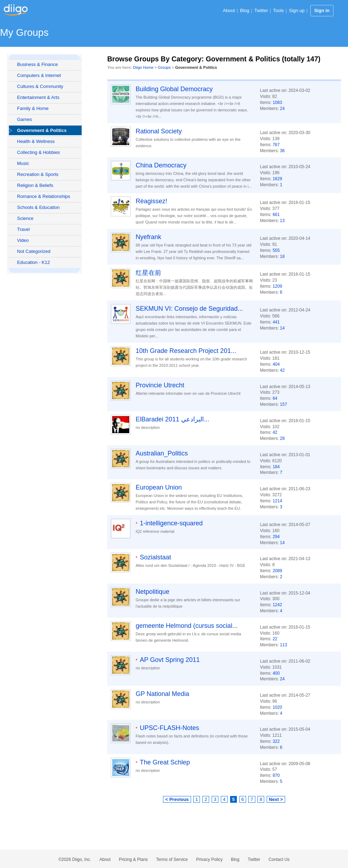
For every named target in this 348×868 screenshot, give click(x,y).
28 (282, 438)
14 (282, 328)
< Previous (177, 799)
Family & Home (33, 108)
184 (276, 467)
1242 (278, 605)
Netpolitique (153, 592)
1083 (278, 103)
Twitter (261, 10)
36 (282, 151)
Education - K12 (34, 262)
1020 (278, 707)
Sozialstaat (156, 557)
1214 (278, 501)
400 (276, 673)
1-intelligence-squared (171, 523)
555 (276, 250)
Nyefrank (148, 237)
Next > (276, 799)
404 (276, 364)
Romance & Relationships (44, 196)
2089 (278, 571)
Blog (245, 10)
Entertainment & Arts (38, 97)
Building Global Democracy (174, 89)
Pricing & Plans (133, 859)
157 (283, 404)
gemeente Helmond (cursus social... (187, 626)
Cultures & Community (40, 86)
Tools (278, 10)
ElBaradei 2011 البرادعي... (172, 419)
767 (276, 145)
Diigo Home (143, 67)
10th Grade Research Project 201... (186, 351)
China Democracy (161, 165)
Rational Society (159, 131)
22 (275, 639)
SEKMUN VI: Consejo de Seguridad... (189, 309)
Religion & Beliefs (35, 185)
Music (23, 163)
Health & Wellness (36, 141)
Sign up (297, 10)
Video (23, 240)
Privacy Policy (209, 859)
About (229, 10)
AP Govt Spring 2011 (170, 660)
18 (282, 256)
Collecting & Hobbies (39, 152)
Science (25, 218)
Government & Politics (42, 130)
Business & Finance (37, 64)
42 (282, 370)
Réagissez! (151, 201)
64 (275, 398)
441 (276, 322)
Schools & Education (38, 207)
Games (25, 119)
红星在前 (148, 273)
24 (282, 109)
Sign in (322, 10)
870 (276, 775)
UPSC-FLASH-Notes (170, 728)
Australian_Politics (162, 453)
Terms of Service (172, 859)
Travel (23, 229)
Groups (164, 67)
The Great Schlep (165, 762)
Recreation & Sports (38, 174)
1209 (278, 286)
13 (282, 221)
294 (276, 537)
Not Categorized (34, 251)
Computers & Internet (39, 75)
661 (276, 215)
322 (276, 741)
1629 (278, 179)
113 (283, 645)
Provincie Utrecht (160, 385)
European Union (159, 487)
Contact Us (279, 859)
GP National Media (162, 694)
